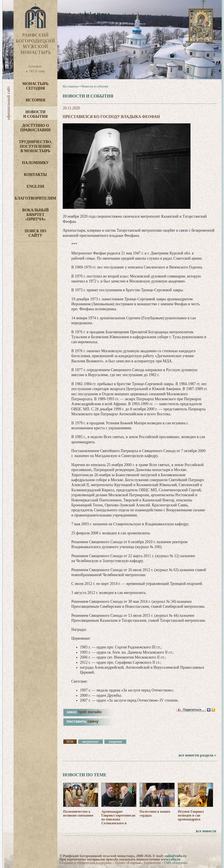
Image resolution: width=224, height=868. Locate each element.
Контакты (35, 175)
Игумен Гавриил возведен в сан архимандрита (191, 815)
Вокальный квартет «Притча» (35, 215)
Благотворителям (35, 198)
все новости (206, 831)
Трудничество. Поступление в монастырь (35, 146)
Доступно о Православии (36, 128)
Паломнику (35, 163)
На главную (71, 86)
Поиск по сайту (36, 233)
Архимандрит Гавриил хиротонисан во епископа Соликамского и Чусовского (118, 819)
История (36, 100)
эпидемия (115, 742)
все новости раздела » (197, 755)
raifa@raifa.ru (176, 856)
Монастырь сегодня (36, 86)
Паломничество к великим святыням (78, 813)
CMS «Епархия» (176, 863)
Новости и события (35, 114)
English (35, 186)
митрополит (91, 742)
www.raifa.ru (171, 859)
